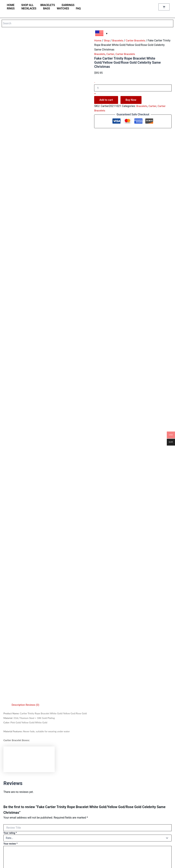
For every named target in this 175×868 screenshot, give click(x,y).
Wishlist (67, 811)
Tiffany (9, 811)
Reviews (68, 797)
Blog (66, 793)
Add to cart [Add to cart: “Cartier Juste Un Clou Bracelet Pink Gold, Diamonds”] (115, 722)
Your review (11, 543)
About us (68, 828)
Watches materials (73, 770)
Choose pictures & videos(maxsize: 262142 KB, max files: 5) (35, 590)
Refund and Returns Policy (77, 847)
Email (7, 621)
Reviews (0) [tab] (33, 404)
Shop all (27, 5)
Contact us (69, 788)
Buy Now (131, 100)
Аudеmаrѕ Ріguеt (14, 830)
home (11, 5)
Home (98, 40)
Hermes (9, 821)
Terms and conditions (74, 833)
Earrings (68, 5)
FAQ (78, 8)
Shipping (68, 842)
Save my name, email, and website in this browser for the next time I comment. (48, 637)
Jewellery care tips (73, 779)
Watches (63, 8)
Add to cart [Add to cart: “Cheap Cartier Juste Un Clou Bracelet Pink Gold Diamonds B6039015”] (32, 726)
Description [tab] (19, 404)
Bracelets (48, 5)
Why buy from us (72, 784)
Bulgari (9, 802)
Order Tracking (71, 807)
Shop (107, 40)
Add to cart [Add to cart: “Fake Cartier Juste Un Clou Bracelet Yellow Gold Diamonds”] (154, 726)
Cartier (111, 54)
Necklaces (29, 8)
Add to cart (106, 100)
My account (69, 802)
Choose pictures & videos (26, 597)
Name (7, 605)
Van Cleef (10, 816)
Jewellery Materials (73, 774)
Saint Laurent (12, 825)
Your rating (10, 532)
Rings (11, 8)
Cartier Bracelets (137, 40)
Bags (46, 8)
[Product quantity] (133, 88)
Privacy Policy (70, 837)
